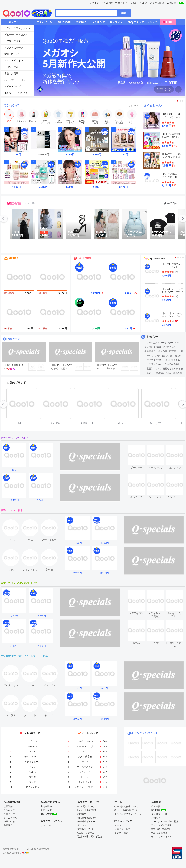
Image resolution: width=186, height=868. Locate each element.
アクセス (82, 825)
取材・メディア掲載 (162, 825)
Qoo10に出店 (157, 3)
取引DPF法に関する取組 (90, 837)
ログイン (94, 3)
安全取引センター (86, 829)
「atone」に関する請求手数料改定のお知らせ (165, 356)
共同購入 (14, 258)
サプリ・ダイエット (15, 41)
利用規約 (82, 814)
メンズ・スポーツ (14, 48)
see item (140, 447)
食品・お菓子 (11, 73)
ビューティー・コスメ (16, 35)
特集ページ (14, 339)
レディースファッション (17, 28)
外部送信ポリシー (86, 822)
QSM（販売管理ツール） (127, 806)
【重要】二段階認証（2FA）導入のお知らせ (165, 373)
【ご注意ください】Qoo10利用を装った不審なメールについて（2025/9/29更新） (165, 360)
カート (122, 3)
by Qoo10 (29, 203)
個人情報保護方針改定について (160, 347)
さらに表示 (133, 105)
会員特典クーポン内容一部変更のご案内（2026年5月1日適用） (165, 351)
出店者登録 (46, 806)
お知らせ (152, 337)
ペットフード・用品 (15, 80)
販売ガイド (46, 810)
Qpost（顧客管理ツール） (127, 810)
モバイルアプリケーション (128, 814)
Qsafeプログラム (86, 833)
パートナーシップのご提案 (165, 822)
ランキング (11, 105)
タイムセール (152, 105)
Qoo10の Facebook (161, 829)
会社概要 (156, 806)
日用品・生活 (11, 67)
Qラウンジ (46, 825)
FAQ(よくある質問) (87, 810)
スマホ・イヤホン (14, 60)
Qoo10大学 (172, 3)
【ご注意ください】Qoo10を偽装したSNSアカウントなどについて (165, 364)
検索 (124, 13)
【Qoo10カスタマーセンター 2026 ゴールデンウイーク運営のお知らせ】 (165, 343)
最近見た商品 (121, 833)
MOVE (14, 203)
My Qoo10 (107, 3)
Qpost (134, 3)
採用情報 (156, 810)
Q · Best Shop (158, 259)
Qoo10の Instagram (161, 837)
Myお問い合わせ (86, 806)
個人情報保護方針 (86, 818)
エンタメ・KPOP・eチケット (19, 93)
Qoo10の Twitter (159, 833)
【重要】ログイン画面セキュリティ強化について (165, 369)
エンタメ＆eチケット (146, 733)
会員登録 (8, 806)
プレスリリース (159, 814)
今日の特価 (85, 258)
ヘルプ (144, 3)
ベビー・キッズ (13, 86)
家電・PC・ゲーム (14, 54)
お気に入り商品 (122, 829)
